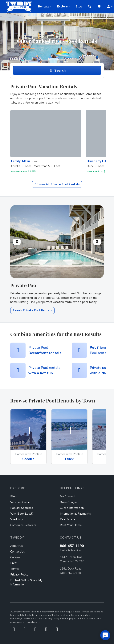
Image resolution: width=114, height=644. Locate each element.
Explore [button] (62, 7)
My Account (68, 496)
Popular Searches (22, 508)
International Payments (75, 514)
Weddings (17, 519)
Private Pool (57, 184)
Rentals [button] (44, 7)
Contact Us (18, 552)
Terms (14, 569)
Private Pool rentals (44, 370)
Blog (79, 7)
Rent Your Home (71, 525)
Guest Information (72, 508)
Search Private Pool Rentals (32, 310)
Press (14, 563)
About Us (16, 546)
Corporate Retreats (23, 525)
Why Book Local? (22, 514)
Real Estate (68, 519)
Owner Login (68, 502)
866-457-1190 (72, 546)
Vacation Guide (20, 502)
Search (57, 70)
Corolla (28, 459)
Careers (15, 557)
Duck (69, 459)
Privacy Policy (19, 575)
